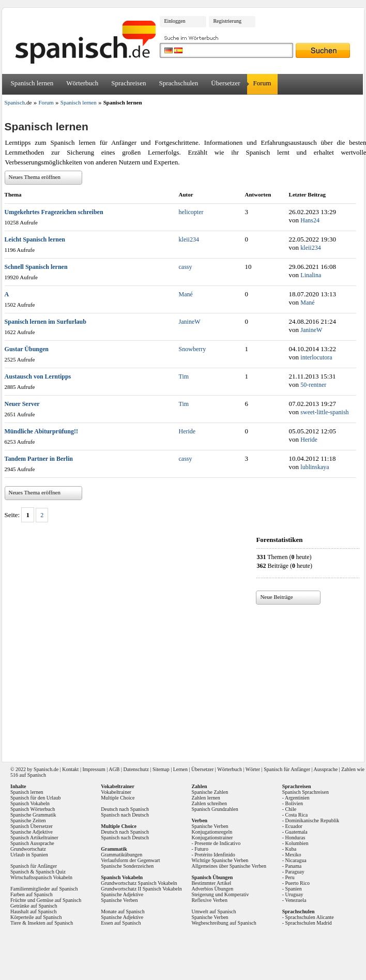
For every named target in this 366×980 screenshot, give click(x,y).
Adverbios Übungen (212, 889)
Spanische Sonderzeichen (127, 866)
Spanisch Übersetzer (32, 826)
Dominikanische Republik (312, 820)
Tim (184, 376)
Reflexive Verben (209, 900)
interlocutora (316, 357)
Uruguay (294, 894)
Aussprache (326, 769)
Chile (291, 809)
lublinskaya (315, 467)
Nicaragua (296, 860)
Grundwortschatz (28, 849)
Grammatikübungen (121, 855)
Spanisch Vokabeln (30, 803)
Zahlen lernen (205, 798)
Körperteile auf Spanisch (36, 917)
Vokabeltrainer (116, 792)
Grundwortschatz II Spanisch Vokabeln (141, 889)
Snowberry (193, 349)
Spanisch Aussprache (32, 843)
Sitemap (161, 769)
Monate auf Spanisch (123, 911)
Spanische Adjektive (32, 832)
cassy (186, 267)
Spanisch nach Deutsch (125, 815)
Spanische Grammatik (33, 815)
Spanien (294, 889)
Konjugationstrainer (212, 838)
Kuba (291, 849)
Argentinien (297, 798)
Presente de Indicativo (217, 843)
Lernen (180, 769)
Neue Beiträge (276, 597)
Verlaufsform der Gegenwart (130, 860)
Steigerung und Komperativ (220, 894)
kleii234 (189, 239)
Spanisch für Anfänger (287, 769)
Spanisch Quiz (51, 872)
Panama (294, 866)
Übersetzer (225, 83)
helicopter (191, 212)
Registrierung (227, 21)
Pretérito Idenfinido (215, 855)
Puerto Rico (298, 883)
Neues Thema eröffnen (35, 177)
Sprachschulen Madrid (309, 923)
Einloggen (174, 21)
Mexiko (293, 855)
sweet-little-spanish (324, 412)
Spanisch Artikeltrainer (34, 838)
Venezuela (295, 900)
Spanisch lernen (32, 83)
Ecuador (294, 826)
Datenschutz (136, 769)
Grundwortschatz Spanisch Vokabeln (139, 883)
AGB (114, 769)
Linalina (311, 275)
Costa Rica (297, 815)
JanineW (190, 322)
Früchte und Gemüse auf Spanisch (46, 900)
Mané (186, 294)
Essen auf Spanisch (121, 923)
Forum (262, 83)
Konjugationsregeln (212, 832)
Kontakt (70, 769)
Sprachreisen (128, 83)
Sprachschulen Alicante (310, 917)
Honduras (295, 838)
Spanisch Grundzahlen (215, 809)
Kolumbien (297, 843)
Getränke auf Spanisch (34, 906)
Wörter (253, 769)
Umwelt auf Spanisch (213, 911)
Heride (187, 431)
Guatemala (296, 832)
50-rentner (313, 385)
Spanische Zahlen (210, 792)
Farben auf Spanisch (32, 894)
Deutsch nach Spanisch (125, 809)
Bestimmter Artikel (211, 883)
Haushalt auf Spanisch (33, 911)
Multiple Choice (118, 798)
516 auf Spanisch (28, 775)
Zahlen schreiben (209, 803)
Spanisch (43, 769)
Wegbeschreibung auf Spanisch (224, 923)
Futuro (201, 849)
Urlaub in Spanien (29, 855)
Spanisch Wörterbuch (33, 809)
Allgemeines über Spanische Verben (229, 866)
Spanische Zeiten (28, 820)
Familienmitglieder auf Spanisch (44, 889)
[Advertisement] (156, 680)
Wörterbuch (82, 83)
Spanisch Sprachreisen (306, 792)
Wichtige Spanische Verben (220, 860)
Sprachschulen (178, 83)
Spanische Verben (119, 900)
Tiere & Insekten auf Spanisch (42, 923)
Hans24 (310, 220)
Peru (290, 877)
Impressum (94, 769)
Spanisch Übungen (212, 877)
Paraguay (295, 872)
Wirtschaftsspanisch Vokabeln (41, 877)
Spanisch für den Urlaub (35, 798)
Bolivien (294, 803)
